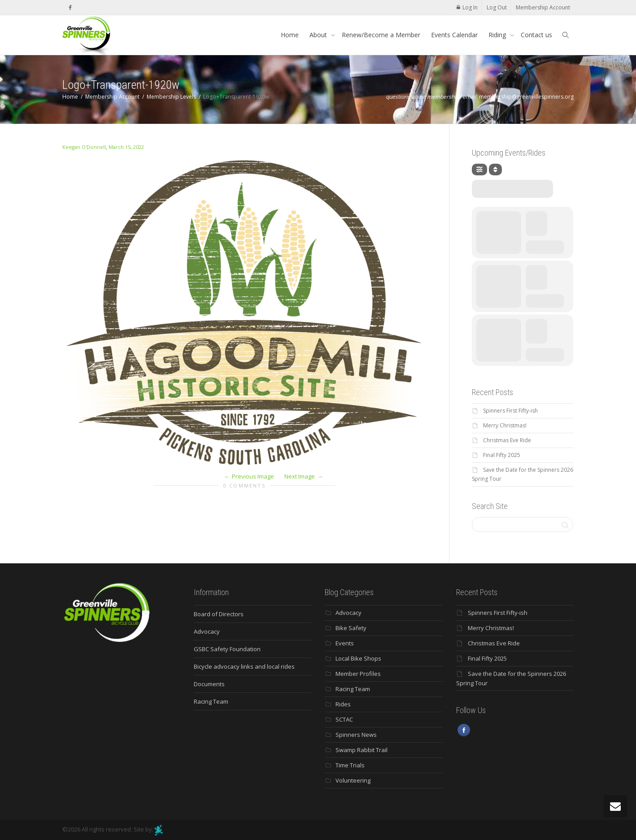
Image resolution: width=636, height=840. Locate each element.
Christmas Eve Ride (507, 440)
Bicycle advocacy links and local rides (244, 666)
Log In (470, 7)
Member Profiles (358, 674)
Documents (209, 684)
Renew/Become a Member (381, 35)
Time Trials (350, 765)
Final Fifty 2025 (502, 455)
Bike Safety (351, 628)
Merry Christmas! (505, 425)
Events (345, 643)
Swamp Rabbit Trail (362, 750)
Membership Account (543, 7)
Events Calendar (454, 35)
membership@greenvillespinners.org (526, 97)
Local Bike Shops (358, 658)
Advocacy (207, 631)
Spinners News (356, 735)
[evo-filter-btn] (479, 170)
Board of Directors (219, 614)
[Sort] (495, 170)
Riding (498, 35)
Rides (343, 704)
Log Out (497, 7)
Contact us (536, 35)
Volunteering (353, 780)
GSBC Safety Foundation (227, 649)
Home (290, 35)
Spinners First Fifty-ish (510, 411)
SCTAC (344, 719)
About (319, 35)
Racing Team (211, 701)
